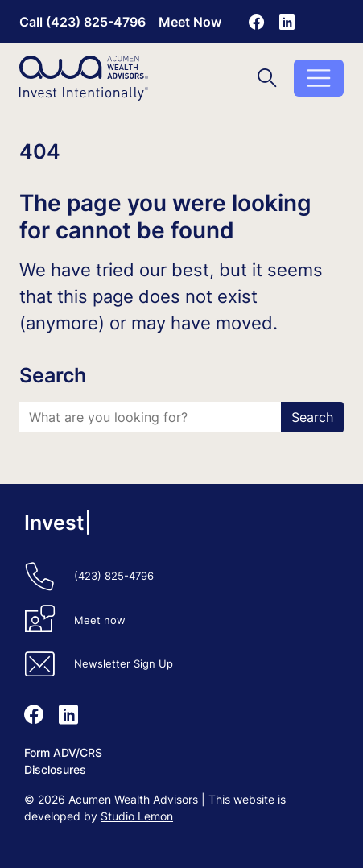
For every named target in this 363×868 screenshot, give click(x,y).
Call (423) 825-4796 (82, 22)
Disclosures (55, 769)
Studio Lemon (137, 816)
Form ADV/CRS (63, 752)
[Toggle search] (267, 78)
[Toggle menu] (319, 78)
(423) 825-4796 (114, 576)
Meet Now (190, 22)
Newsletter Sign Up (124, 664)
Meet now (100, 620)
